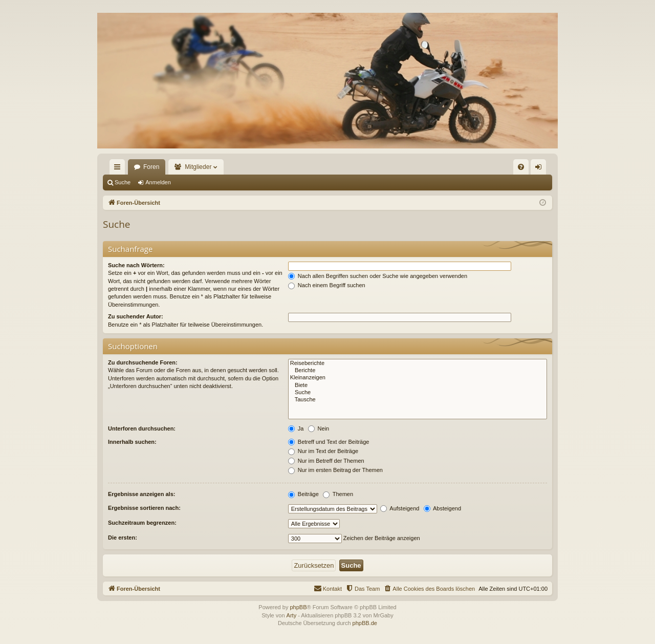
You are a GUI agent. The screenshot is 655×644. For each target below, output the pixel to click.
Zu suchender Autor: (136, 316)
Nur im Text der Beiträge (323, 451)
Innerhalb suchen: (132, 442)
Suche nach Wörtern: (136, 265)
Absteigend (443, 508)
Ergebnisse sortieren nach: (144, 508)
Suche (123, 182)
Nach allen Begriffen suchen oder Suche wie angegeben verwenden (378, 276)
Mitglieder (198, 167)
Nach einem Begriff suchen (327, 285)
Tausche (418, 400)
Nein (319, 428)
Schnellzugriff (119, 169)
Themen (338, 494)
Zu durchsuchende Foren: (143, 362)
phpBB (298, 607)
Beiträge (303, 494)
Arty (292, 615)
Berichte (418, 371)
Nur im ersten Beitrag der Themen (335, 470)
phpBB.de (365, 623)
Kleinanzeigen (418, 378)
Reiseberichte (418, 363)
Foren (151, 167)
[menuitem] (521, 167)
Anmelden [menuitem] (541, 169)
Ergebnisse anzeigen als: (141, 494)
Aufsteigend (400, 508)
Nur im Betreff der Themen (326, 461)
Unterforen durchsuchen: (142, 428)
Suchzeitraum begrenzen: (142, 523)
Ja (296, 428)
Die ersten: (123, 538)
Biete (418, 385)
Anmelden (158, 182)
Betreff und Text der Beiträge (329, 442)
